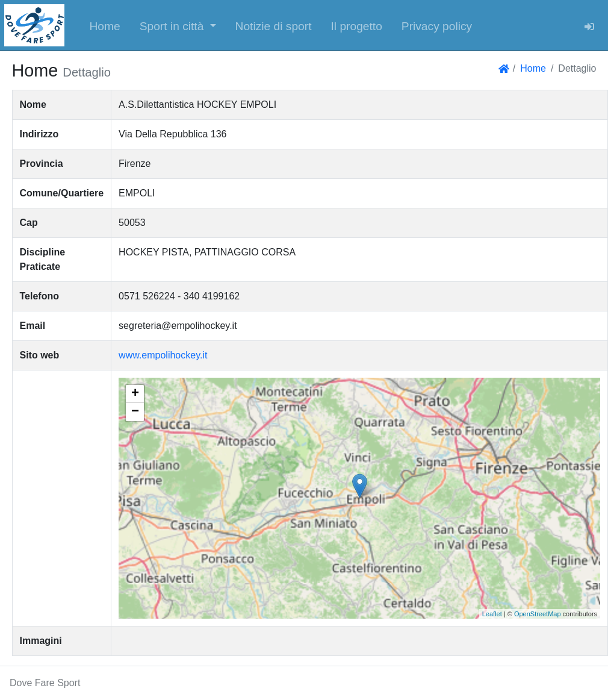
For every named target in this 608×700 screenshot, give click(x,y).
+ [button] (135, 394)
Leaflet (492, 614)
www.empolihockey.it (163, 355)
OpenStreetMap (538, 614)
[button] (178, 25)
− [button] (135, 412)
